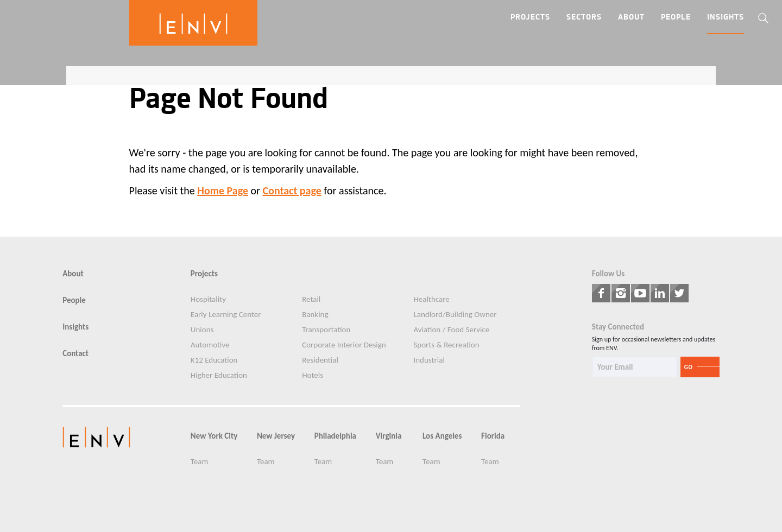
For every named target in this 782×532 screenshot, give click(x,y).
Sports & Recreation (446, 345)
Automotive (210, 345)
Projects (530, 18)
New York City (214, 436)
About (631, 18)
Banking (315, 315)
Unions (202, 330)
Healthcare (431, 299)
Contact (75, 354)
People (676, 18)
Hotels (313, 375)
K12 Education (214, 360)
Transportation (326, 330)
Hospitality (208, 299)
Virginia (389, 436)
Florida (493, 436)
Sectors (584, 18)
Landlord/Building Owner (455, 315)
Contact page (292, 191)
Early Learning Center (226, 315)
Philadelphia (335, 436)
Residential (320, 360)
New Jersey (276, 436)
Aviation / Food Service (451, 330)
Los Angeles (442, 436)
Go (689, 367)
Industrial (429, 360)
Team (200, 462)
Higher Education (219, 375)
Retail (311, 299)
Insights (726, 18)
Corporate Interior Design (344, 345)
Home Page (223, 191)
